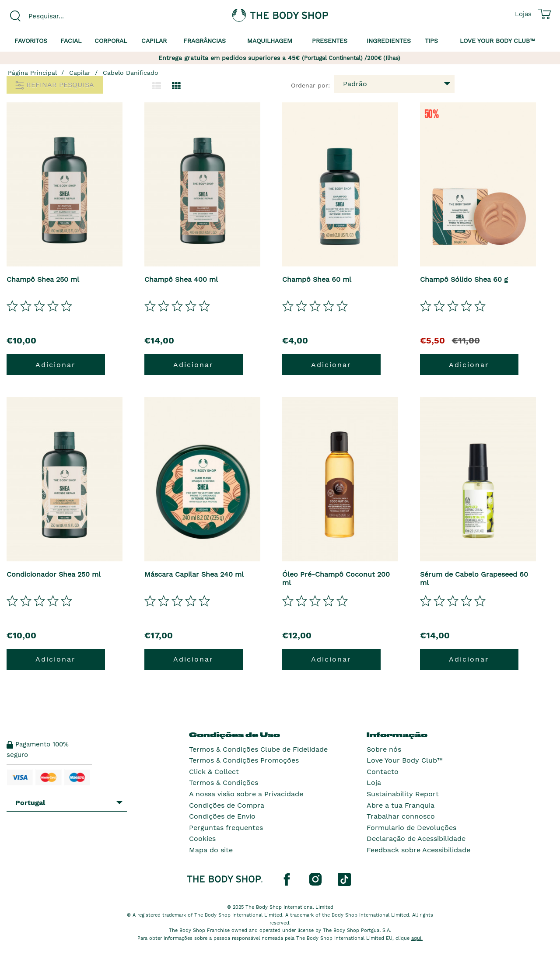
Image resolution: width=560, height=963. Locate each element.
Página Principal (32, 73)
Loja (374, 783)
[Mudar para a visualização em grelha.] (176, 86)
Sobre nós (384, 749)
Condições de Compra (227, 805)
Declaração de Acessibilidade (416, 839)
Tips (431, 41)
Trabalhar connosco (401, 816)
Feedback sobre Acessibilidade (418, 850)
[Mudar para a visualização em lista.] (157, 86)
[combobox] (70, 16)
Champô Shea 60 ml (317, 279)
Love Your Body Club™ (405, 760)
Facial (71, 41)
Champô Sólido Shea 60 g (464, 279)
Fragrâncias (205, 41)
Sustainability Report (403, 794)
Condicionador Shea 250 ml (54, 574)
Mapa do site (211, 850)
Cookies (202, 839)
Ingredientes (389, 41)
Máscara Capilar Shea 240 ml (194, 574)
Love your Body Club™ (497, 41)
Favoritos (31, 41)
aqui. (417, 938)
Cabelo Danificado (131, 73)
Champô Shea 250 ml (43, 279)
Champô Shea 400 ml (181, 279)
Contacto (383, 772)
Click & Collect (214, 772)
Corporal (111, 41)
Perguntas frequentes (226, 828)
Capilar (154, 41)
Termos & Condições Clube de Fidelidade (258, 749)
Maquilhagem (270, 41)
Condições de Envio (222, 816)
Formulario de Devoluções (411, 828)
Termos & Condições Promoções (244, 760)
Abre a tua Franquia (401, 805)
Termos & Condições (224, 783)
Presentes (330, 41)
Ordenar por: (310, 85)
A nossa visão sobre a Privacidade (246, 794)
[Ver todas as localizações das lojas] (523, 14)
